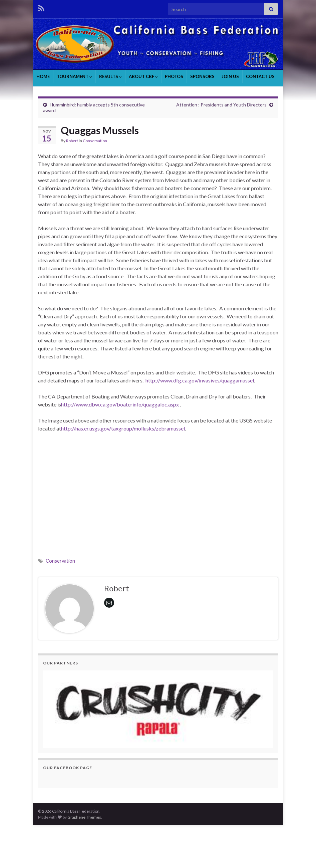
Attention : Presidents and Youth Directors (221, 105)
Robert (72, 141)
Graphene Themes (84, 817)
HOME (43, 76)
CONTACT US (260, 76)
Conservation (95, 141)
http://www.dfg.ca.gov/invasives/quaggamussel (200, 380)
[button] (158, 709)
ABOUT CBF (143, 76)
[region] (158, 709)
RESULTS (110, 76)
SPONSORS (202, 76)
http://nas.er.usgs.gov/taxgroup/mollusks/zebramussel (123, 428)
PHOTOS (174, 76)
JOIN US (230, 76)
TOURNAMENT (74, 76)
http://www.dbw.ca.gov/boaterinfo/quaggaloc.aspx (120, 404)
